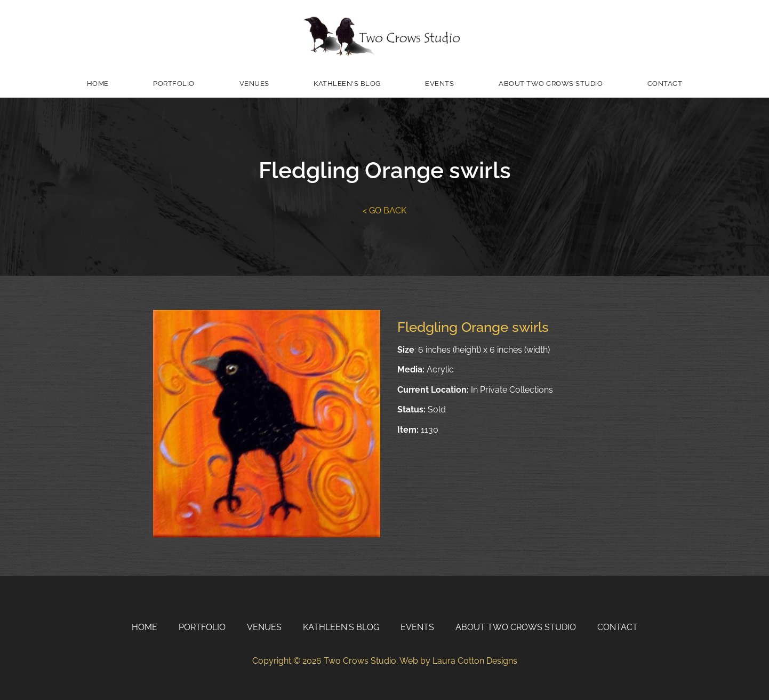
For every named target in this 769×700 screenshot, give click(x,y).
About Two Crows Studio (551, 83)
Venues (254, 83)
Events (439, 83)
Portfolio (174, 83)
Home (98, 83)
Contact (665, 83)
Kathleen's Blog (347, 83)
